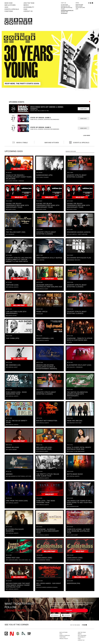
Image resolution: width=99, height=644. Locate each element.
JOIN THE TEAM (29, 3)
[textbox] (80, 151)
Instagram (66, 615)
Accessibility (29, 7)
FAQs (25, 9)
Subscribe (69, 610)
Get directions (64, 13)
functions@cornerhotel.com (67, 10)
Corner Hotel (18, 21)
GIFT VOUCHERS (82, 635)
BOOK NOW (9, 3)
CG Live (29, 634)
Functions (9, 11)
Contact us (28, 11)
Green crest (18, 634)
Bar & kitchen (10, 5)
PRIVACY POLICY (64, 639)
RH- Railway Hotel (24, 633)
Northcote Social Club (12, 634)
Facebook (55, 615)
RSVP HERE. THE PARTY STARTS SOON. (22, 84)
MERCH (26, 5)
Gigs (6, 7)
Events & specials (12, 9)
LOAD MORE (87, 135)
